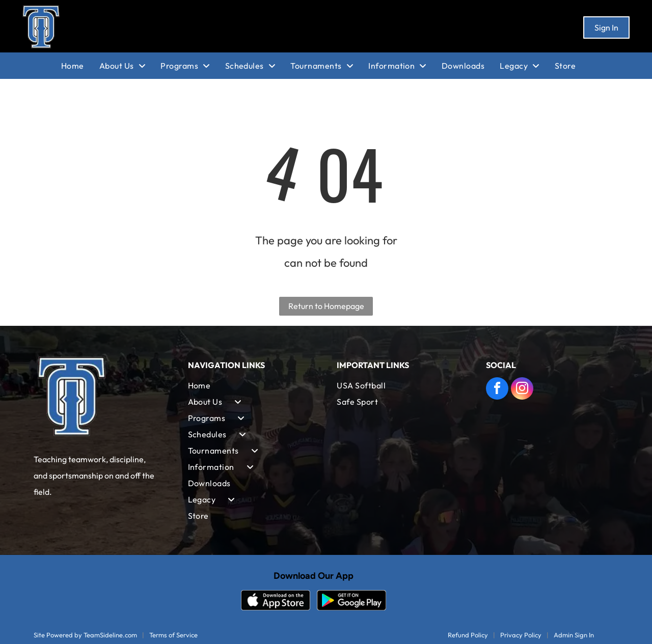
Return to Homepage (326, 306)
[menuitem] (80, 66)
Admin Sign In (574, 635)
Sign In (606, 27)
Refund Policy (468, 635)
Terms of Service (173, 635)
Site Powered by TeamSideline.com (85, 635)
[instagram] (522, 390)
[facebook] (497, 390)
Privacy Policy (521, 635)
